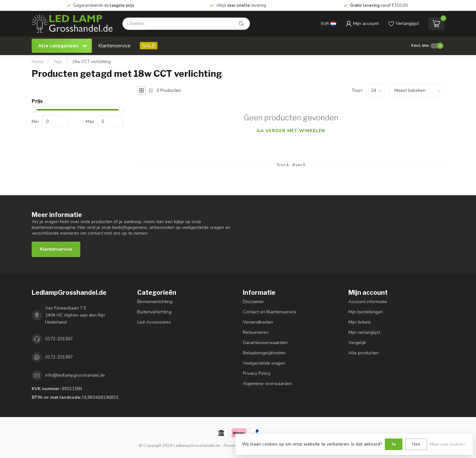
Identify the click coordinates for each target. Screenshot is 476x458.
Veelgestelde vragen (264, 363)
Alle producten (364, 353)
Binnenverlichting (155, 302)
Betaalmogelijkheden (264, 353)
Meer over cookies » (448, 444)
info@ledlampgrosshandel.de (75, 375)
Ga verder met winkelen (291, 131)
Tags (58, 62)
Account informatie (368, 302)
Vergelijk (357, 343)
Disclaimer (253, 302)
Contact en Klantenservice (270, 312)
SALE (149, 46)
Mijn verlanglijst (364, 332)
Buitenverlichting (154, 312)
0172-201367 (59, 339)
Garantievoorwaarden (265, 343)
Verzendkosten (258, 322)
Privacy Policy (257, 373)
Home (38, 62)
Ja (394, 444)
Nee (416, 444)
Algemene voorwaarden (267, 384)
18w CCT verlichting (91, 62)
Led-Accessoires (154, 322)
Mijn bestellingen (366, 312)
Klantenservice (114, 46)
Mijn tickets (360, 322)
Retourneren (256, 332)
